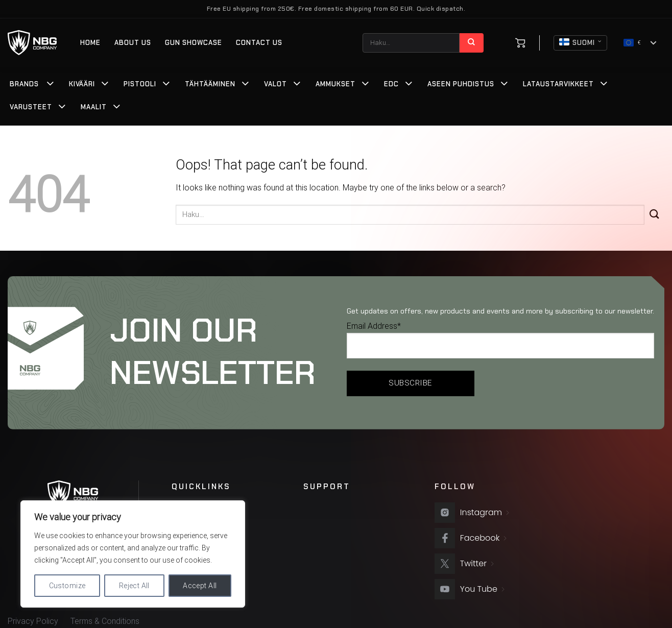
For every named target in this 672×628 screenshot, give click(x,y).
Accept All (200, 586)
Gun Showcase (194, 43)
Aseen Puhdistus (461, 84)
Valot (275, 84)
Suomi (580, 43)
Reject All (134, 586)
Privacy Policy (33, 621)
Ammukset (335, 84)
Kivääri (82, 84)
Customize (67, 586)
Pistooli (140, 84)
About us (133, 43)
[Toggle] (51, 85)
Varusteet (31, 107)
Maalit (94, 107)
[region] (133, 554)
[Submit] (471, 43)
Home (90, 43)
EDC (391, 84)
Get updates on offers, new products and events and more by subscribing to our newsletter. (500, 311)
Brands (24, 84)
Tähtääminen (210, 84)
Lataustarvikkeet (558, 84)
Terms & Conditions (105, 621)
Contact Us (259, 43)
